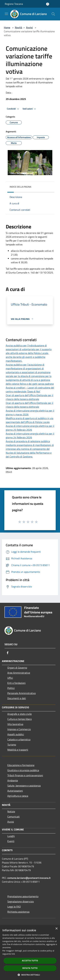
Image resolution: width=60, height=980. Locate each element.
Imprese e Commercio (19, 729)
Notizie (11, 811)
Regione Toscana (14, 4)
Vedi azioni (30, 109)
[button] (30, 975)
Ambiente (13, 780)
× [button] (56, 929)
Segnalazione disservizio (21, 901)
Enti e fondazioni (16, 683)
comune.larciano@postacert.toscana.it (29, 878)
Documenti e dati (17, 698)
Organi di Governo (17, 668)
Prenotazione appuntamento (23, 896)
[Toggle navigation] (6, 14)
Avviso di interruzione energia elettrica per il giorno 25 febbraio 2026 (30, 428)
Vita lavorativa (15, 724)
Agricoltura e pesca (18, 796)
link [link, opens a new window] (13, 954)
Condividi (13, 109)
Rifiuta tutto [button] (30, 968)
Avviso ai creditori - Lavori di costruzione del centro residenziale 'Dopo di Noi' (30, 390)
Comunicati (14, 817)
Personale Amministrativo (22, 693)
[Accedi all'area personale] (48, 4)
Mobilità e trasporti (18, 750)
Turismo (12, 745)
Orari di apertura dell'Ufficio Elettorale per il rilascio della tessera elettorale (30, 397)
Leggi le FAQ (14, 907)
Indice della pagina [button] (20, 187)
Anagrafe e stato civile (20, 714)
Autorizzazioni (15, 791)
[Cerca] (53, 14)
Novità (18, 27)
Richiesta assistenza (18, 912)
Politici (11, 688)
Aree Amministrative (19, 673)
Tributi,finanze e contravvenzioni (25, 775)
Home (7, 27)
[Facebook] (8, 653)
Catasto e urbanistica (19, 739)
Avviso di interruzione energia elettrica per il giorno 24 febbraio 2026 (30, 435)
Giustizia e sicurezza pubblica (23, 770)
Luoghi (11, 836)
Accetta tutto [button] (30, 961)
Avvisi (29, 27)
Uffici (10, 678)
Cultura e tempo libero (20, 719)
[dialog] (30, 953)
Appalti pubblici (16, 734)
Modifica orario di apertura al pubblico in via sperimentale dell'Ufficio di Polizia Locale (30, 420)
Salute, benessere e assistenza (24, 786)
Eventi (11, 841)
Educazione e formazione (21, 765)
